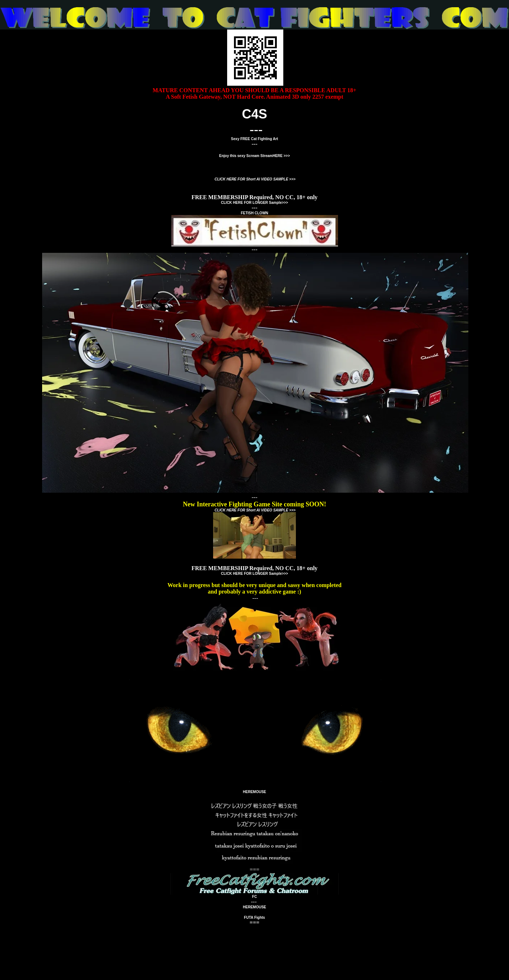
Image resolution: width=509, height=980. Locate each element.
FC (254, 897)
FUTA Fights (254, 918)
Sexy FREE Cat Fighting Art (255, 139)
